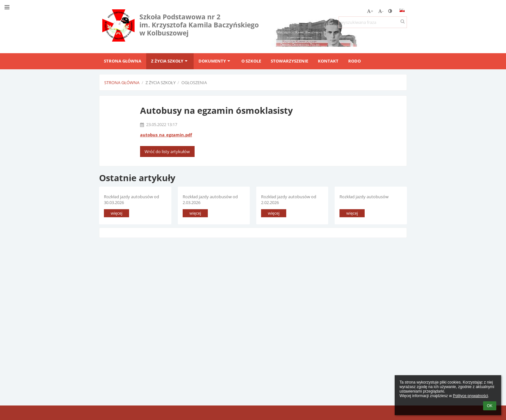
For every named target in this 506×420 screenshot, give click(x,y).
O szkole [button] (251, 61)
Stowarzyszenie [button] (289, 61)
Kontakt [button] (328, 61)
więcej (116, 213)
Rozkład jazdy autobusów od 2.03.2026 (210, 199)
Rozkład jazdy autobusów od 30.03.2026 (132, 199)
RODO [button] (354, 61)
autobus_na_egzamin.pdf (166, 135)
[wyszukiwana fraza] (373, 22)
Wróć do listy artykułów (167, 151)
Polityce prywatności (470, 396)
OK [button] (490, 406)
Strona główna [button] (123, 61)
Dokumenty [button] (215, 61)
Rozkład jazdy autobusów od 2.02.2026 (289, 199)
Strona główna (122, 83)
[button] (402, 10)
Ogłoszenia (194, 83)
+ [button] (370, 11)
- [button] (381, 11)
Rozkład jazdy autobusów (364, 197)
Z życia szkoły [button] (170, 61)
